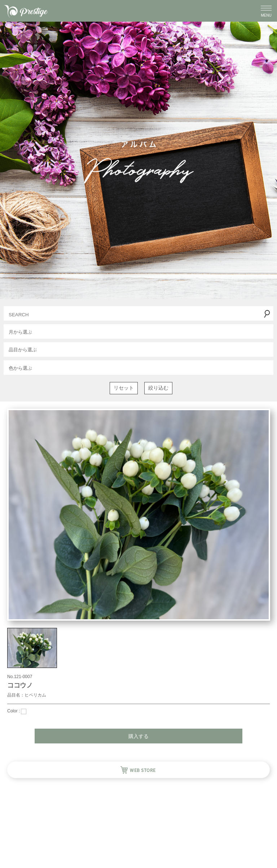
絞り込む (158, 388)
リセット (124, 388)
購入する (138, 736)
